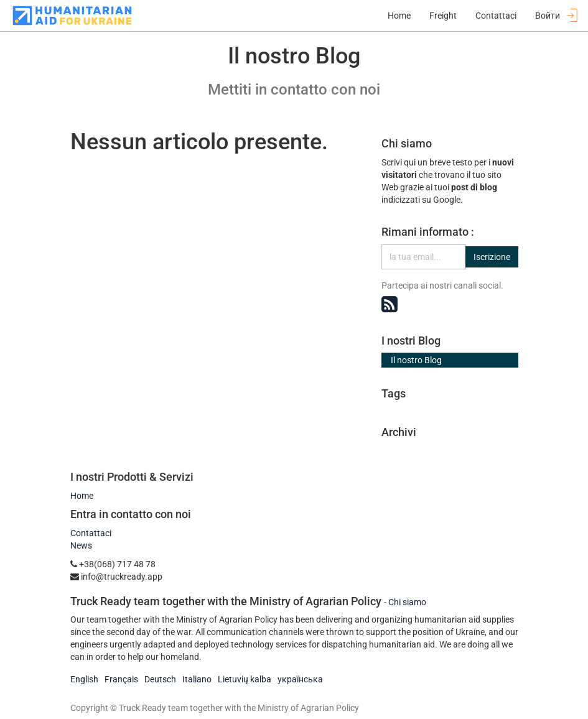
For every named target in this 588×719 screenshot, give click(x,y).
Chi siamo (407, 602)
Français (121, 679)
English (84, 679)
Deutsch (160, 679)
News (81, 545)
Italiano (197, 679)
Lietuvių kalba (245, 679)
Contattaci (91, 533)
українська (300, 679)
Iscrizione (492, 257)
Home (82, 496)
